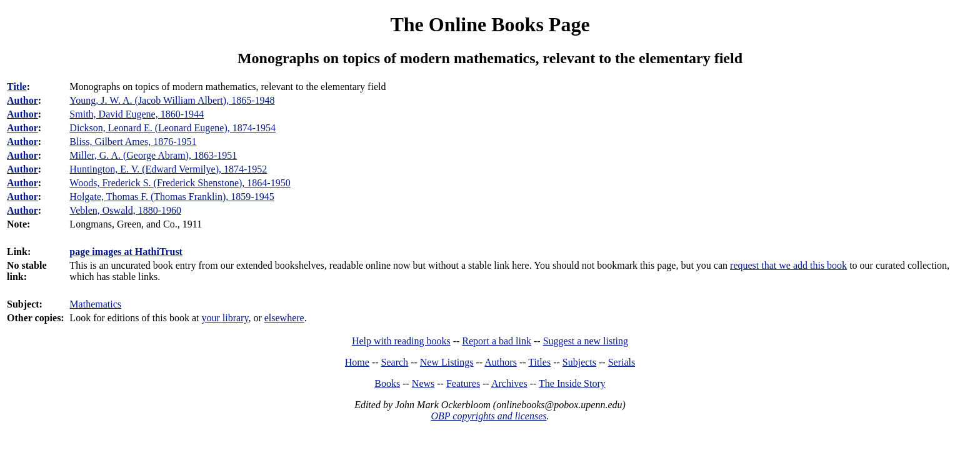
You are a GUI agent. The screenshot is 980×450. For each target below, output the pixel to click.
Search (395, 362)
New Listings (447, 362)
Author (22, 100)
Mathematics (95, 304)
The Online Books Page (490, 24)
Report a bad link (497, 341)
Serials (622, 362)
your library (225, 318)
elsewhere (284, 318)
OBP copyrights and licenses (488, 416)
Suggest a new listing (586, 341)
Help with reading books (401, 341)
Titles (539, 362)
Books (387, 383)
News (423, 383)
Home (357, 362)
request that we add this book (788, 265)
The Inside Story (572, 383)
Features (463, 383)
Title (17, 87)
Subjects (579, 362)
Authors (501, 362)
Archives (509, 383)
